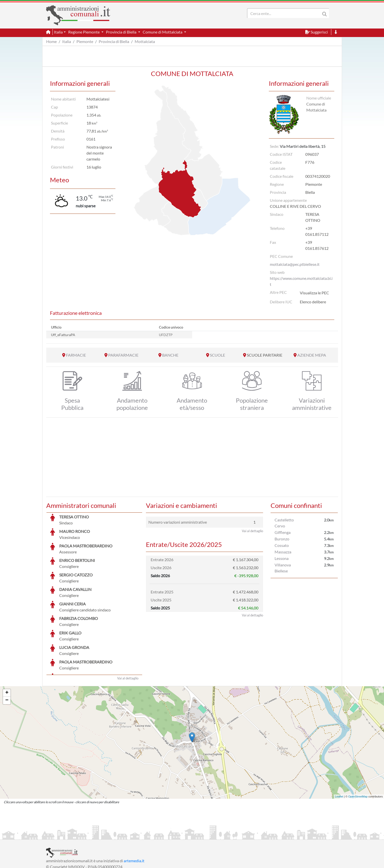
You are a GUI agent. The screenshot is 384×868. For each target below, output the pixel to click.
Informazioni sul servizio (67, 835)
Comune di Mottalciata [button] (163, 32)
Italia (67, 41)
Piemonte (85, 41)
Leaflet (339, 759)
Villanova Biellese (283, 568)
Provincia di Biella (114, 41)
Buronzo (282, 539)
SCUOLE (217, 355)
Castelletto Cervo (284, 523)
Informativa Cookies (144, 835)
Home (51, 41)
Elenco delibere (313, 302)
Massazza (283, 552)
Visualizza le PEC (314, 293)
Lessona (282, 558)
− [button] (7, 663)
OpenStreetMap (358, 759)
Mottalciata (145, 41)
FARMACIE (76, 355)
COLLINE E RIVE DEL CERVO (295, 206)
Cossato (282, 545)
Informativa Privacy (107, 835)
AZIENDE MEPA (312, 355)
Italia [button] (58, 32)
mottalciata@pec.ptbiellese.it (295, 264)
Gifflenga (283, 532)
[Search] (285, 13)
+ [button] (7, 655)
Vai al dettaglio (128, 641)
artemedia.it (134, 823)
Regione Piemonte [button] (84, 32)
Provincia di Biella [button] (122, 32)
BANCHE (170, 355)
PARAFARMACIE (123, 355)
